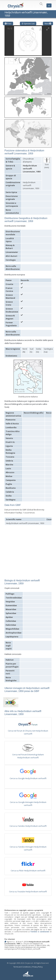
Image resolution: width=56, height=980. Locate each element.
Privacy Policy (37, 967)
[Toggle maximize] (48, 29)
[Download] (40, 29)
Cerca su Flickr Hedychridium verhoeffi (28, 871)
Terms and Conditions (22, 967)
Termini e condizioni (40, 932)
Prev (8, 24)
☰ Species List (28, 24)
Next (48, 24)
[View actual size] (33, 29)
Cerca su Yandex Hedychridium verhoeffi (28, 826)
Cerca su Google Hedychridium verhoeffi (28, 778)
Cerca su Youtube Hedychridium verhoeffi (28, 892)
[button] (28, 75)
